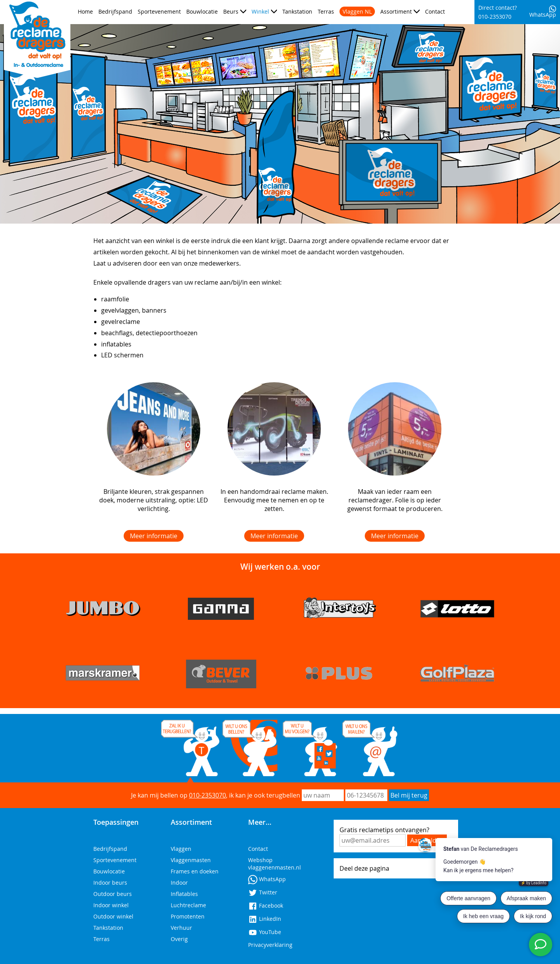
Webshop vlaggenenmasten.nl (275, 864)
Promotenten (188, 916)
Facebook (266, 905)
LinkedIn (265, 919)
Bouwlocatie (202, 11)
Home (85, 11)
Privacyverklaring (270, 945)
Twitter (263, 892)
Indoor (179, 883)
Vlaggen (181, 849)
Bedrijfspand (115, 11)
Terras (326, 11)
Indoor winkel (111, 905)
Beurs (231, 11)
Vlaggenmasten (191, 860)
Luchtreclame (188, 905)
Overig (179, 939)
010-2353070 (207, 795)
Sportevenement (159, 11)
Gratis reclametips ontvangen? (384, 830)
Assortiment (396, 11)
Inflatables (184, 894)
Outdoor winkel (113, 916)
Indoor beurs (110, 883)
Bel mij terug (409, 795)
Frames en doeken (195, 871)
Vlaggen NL (357, 11)
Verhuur (181, 928)
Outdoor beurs (113, 894)
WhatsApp (543, 12)
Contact (435, 11)
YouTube (265, 932)
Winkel (260, 11)
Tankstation (297, 11)
